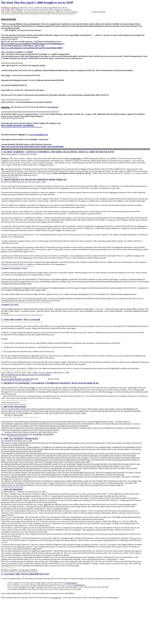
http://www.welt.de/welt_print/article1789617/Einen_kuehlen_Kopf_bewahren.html (32, 146)
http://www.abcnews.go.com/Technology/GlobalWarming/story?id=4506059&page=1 (33, 44)
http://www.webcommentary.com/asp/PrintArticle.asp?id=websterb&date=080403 (32, 48)
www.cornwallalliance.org (38, 135)
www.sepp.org (53, 107)
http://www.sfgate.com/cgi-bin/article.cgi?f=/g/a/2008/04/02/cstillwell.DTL (28, 434)
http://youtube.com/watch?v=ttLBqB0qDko (17, 125)
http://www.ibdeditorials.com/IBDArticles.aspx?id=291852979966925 (26, 375)
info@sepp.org (72, 583)
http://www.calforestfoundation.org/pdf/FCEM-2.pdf (19, 379)
